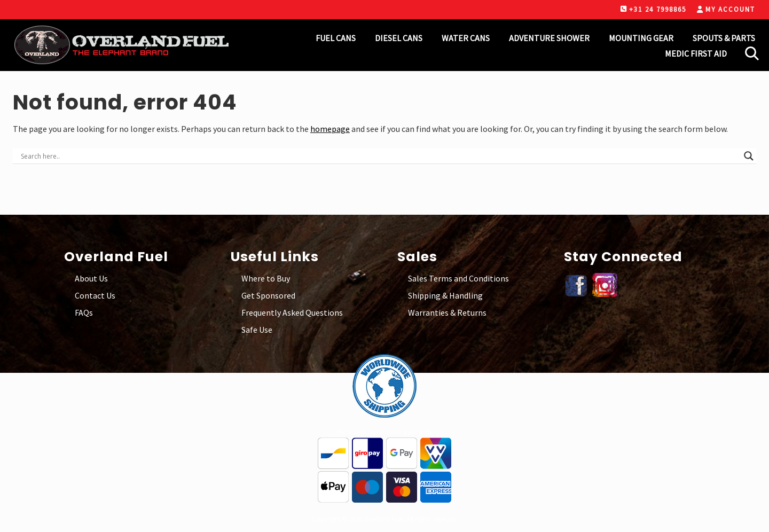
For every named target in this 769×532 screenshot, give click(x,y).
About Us (91, 278)
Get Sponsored (268, 295)
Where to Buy (266, 278)
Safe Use (257, 330)
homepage (330, 129)
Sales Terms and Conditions (458, 278)
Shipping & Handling (445, 295)
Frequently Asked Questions (292, 312)
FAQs (84, 312)
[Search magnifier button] (749, 156)
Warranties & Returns (447, 312)
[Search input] (380, 156)
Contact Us (95, 295)
